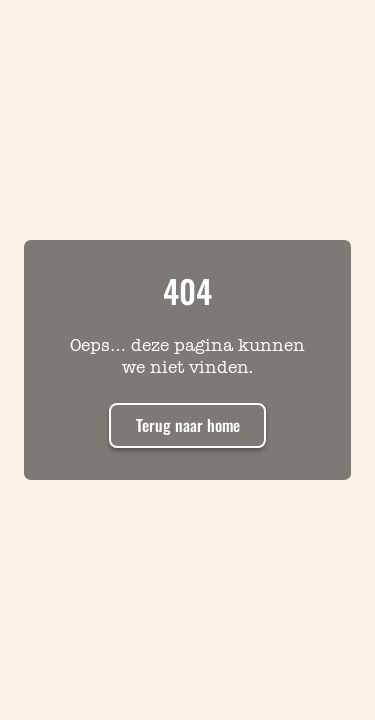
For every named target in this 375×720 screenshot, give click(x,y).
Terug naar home (188, 425)
